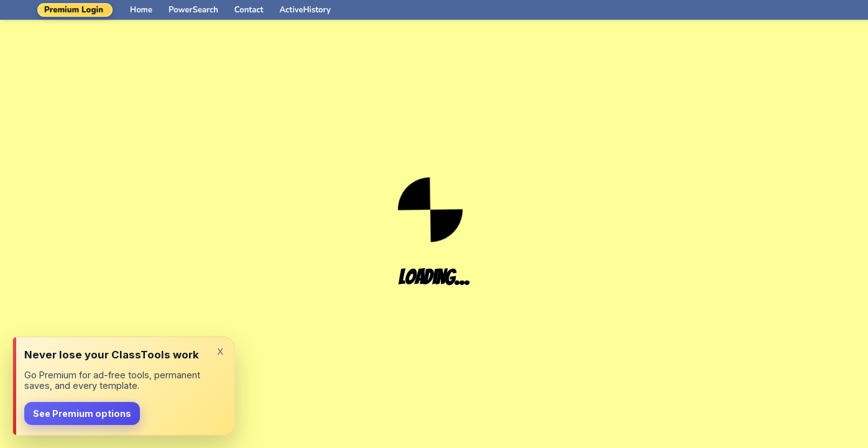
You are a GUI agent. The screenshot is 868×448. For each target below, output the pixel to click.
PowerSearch (193, 10)
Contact (249, 10)
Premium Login (74, 10)
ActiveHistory (305, 10)
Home (141, 10)
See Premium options (82, 413)
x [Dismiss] (220, 351)
